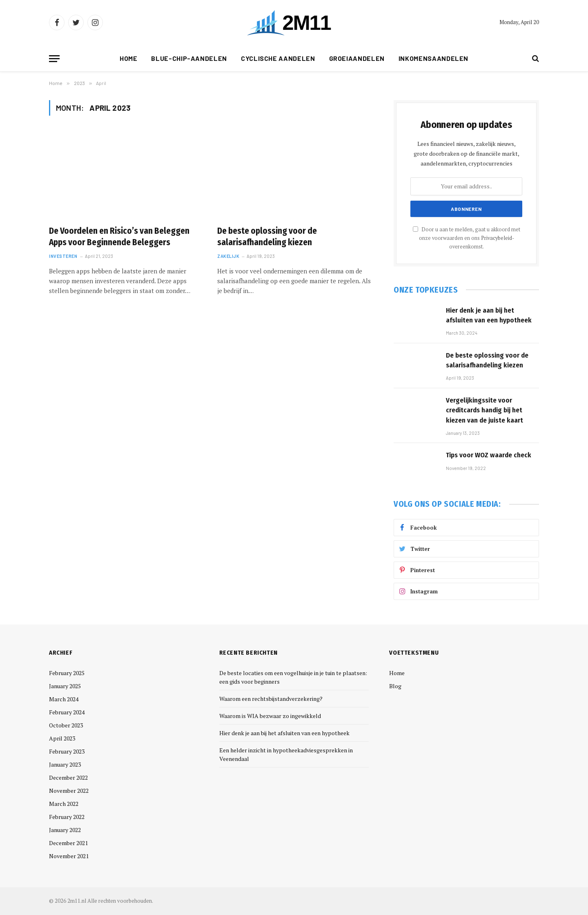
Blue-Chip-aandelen (189, 58)
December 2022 (68, 777)
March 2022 (64, 804)
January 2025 (65, 686)
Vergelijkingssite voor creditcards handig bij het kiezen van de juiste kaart (484, 410)
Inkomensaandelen (433, 58)
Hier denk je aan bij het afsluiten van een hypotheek (489, 315)
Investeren (63, 256)
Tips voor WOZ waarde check (489, 455)
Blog (395, 686)
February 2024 (67, 712)
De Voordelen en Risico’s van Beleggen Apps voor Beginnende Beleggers (119, 237)
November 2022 (69, 791)
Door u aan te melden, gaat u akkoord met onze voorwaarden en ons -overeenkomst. (467, 238)
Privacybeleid (497, 238)
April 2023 (62, 738)
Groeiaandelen (357, 58)
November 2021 (69, 856)
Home (129, 58)
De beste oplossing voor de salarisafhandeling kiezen (267, 237)
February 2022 (67, 817)
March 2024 (64, 699)
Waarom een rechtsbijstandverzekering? (271, 699)
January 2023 (65, 764)
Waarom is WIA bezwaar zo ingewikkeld (270, 716)
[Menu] (54, 59)
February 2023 (67, 751)
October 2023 (66, 725)
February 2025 (67, 673)
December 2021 (68, 843)
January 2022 (65, 830)
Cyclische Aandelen (278, 58)
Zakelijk (228, 256)
